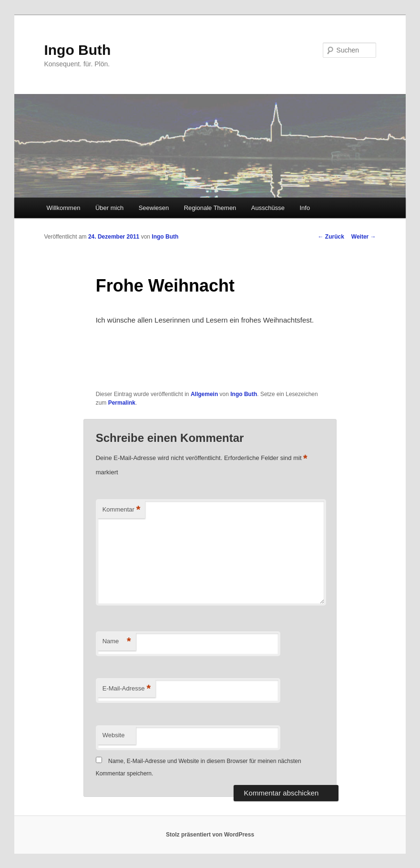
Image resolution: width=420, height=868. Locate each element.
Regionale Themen (210, 208)
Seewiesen (154, 208)
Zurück (331, 237)
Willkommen (64, 208)
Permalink (122, 403)
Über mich (109, 208)
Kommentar (122, 510)
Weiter (364, 237)
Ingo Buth (77, 50)
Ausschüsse (268, 208)
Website (114, 735)
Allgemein (204, 394)
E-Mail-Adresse (127, 689)
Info (305, 208)
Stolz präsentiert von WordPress (210, 835)
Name (117, 642)
